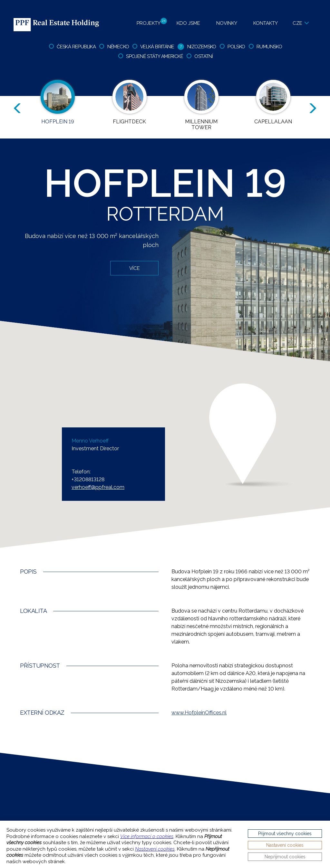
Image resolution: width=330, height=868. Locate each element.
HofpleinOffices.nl (199, 713)
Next (314, 108)
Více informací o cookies (147, 836)
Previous (16, 108)
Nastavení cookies (155, 849)
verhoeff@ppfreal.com (98, 487)
